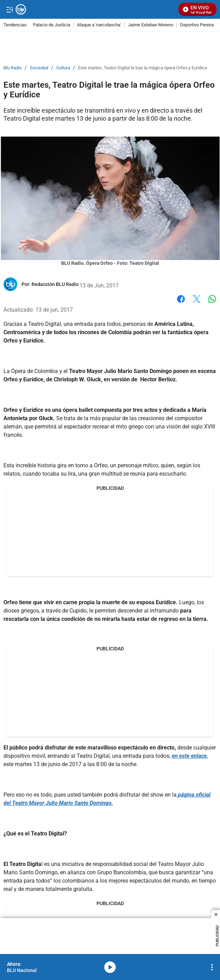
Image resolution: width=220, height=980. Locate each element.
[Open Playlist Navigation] (212, 967)
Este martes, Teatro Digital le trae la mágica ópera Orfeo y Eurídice (143, 68)
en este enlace (189, 756)
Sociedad (39, 68)
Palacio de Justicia (52, 25)
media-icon (110, 967)
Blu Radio (13, 68)
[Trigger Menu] (10, 9)
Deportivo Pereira (197, 25)
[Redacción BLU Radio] (55, 284)
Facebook (181, 299)
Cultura (63, 68)
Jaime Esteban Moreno (151, 25)
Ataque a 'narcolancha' (99, 25)
